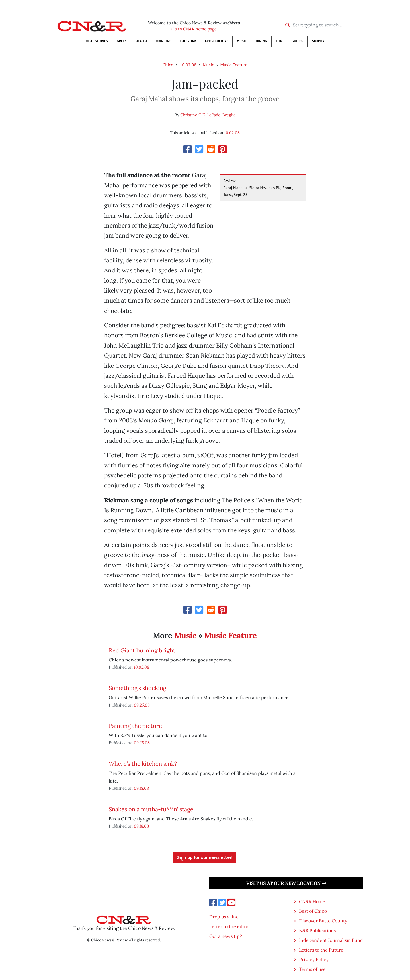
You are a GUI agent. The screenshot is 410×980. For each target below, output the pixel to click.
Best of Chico (313, 911)
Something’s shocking (138, 688)
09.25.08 (142, 705)
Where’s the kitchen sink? (143, 764)
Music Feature (234, 65)
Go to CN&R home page (194, 29)
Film (279, 41)
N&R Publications (317, 930)
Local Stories (96, 41)
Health (141, 41)
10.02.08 (188, 65)
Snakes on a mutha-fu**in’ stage (151, 809)
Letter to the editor (230, 926)
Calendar (188, 41)
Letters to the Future (321, 950)
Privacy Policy (314, 959)
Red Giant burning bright (142, 650)
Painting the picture (135, 726)
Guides (297, 41)
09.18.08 (141, 788)
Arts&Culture (216, 41)
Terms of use (312, 969)
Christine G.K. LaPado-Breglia (208, 115)
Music (242, 41)
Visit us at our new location (286, 883)
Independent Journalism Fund (331, 940)
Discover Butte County (323, 921)
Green (122, 41)
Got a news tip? (226, 936)
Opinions (164, 41)
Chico (168, 65)
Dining (261, 41)
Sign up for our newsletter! (205, 858)
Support (319, 41)
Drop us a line (224, 917)
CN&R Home (312, 901)
